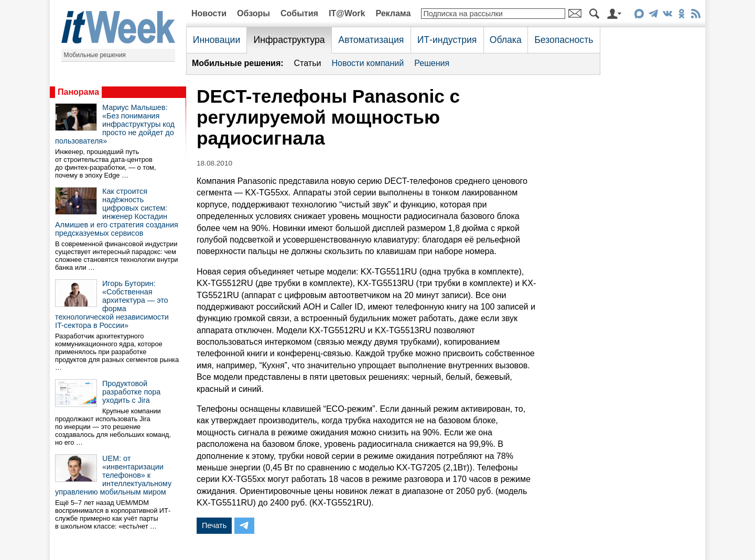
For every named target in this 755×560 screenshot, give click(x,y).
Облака (506, 40)
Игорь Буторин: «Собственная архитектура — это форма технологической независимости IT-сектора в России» (112, 304)
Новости (209, 13)
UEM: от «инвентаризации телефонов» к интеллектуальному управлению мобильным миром (113, 475)
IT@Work (347, 13)
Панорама (78, 92)
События (299, 13)
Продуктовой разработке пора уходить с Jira (131, 392)
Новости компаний (368, 63)
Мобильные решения (95, 55)
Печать (214, 525)
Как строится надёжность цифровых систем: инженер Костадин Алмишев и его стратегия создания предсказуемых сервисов (117, 212)
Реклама (393, 13)
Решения (432, 63)
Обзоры (254, 13)
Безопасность (564, 40)
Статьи (308, 63)
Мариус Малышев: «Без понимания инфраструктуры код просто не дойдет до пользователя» (115, 124)
